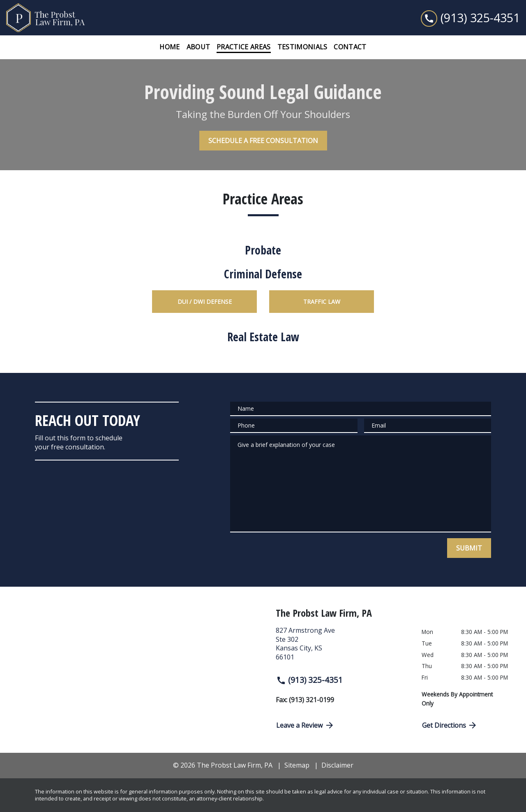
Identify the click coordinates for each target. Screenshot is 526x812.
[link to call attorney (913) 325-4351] (470, 17)
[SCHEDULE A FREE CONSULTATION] (263, 141)
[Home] (170, 47)
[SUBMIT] (469, 548)
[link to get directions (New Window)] (343, 647)
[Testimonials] (302, 47)
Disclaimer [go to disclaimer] (337, 765)
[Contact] (350, 47)
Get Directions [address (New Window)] (450, 725)
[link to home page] (58, 18)
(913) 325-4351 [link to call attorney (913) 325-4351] (309, 680)
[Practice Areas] (243, 47)
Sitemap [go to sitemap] (297, 765)
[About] (198, 47)
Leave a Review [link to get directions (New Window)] (305, 725)
